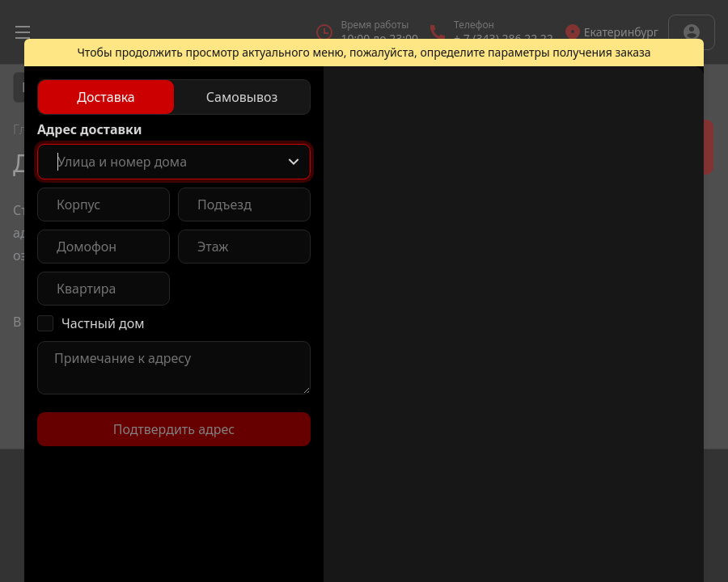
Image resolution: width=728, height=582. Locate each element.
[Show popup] (294, 162)
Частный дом (103, 323)
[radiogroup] (174, 97)
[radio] (106, 97)
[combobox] (174, 162)
